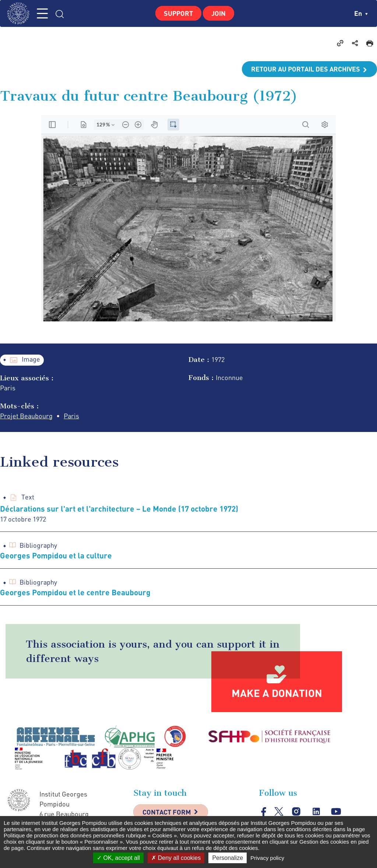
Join (219, 13)
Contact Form (167, 812)
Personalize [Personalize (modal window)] (228, 858)
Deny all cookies (176, 858)
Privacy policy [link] (267, 858)
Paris (71, 416)
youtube (336, 812)
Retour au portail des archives (306, 69)
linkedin (316, 812)
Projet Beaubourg (26, 416)
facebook (264, 811)
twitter (279, 811)
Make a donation (277, 693)
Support (178, 13)
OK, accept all (118, 858)
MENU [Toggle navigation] (42, 13)
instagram (296, 812)
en (361, 13)
